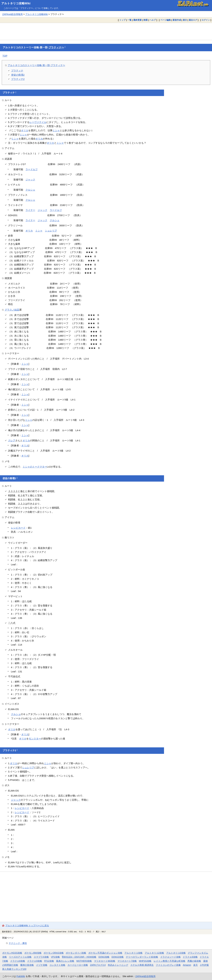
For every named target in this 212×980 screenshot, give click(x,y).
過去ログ (193, 20)
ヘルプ (153, 20)
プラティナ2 (18, 79)
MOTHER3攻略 (84, 961)
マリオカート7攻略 (127, 961)
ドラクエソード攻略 (170, 957)
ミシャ (56, 130)
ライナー (30, 210)
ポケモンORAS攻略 (54, 953)
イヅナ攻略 (42, 965)
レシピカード (18, 528)
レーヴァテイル (38, 122)
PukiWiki (21, 976)
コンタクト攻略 (57, 965)
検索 (146, 20)
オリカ (25, 130)
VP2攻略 (55, 957)
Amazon (187, 965)
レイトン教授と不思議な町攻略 (170, 961)
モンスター (35, 739)
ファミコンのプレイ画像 (168, 965)
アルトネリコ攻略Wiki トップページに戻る (27, 926)
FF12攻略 (49, 961)
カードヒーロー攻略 (78, 965)
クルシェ (30, 190)
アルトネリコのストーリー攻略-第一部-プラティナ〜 (36, 65)
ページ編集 (166, 20)
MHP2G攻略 (145, 961)
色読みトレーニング (118, 965)
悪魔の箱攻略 (194, 961)
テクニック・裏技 (18, 943)
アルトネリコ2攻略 (154, 953)
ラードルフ (32, 169)
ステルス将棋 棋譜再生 (142, 965)
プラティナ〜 (56, 47)
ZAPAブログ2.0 (98, 965)
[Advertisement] (106, 31)
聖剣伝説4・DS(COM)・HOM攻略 (79, 957)
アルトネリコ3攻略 (176, 953)
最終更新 (138, 20)
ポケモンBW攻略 (33, 953)
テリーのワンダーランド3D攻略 (142, 957)
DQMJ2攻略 (118, 957)
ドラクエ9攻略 (35, 961)
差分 (185, 20)
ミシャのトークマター (35, 467)
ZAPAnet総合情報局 (12, 14)
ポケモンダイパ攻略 (76, 953)
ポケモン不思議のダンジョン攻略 (105, 953)
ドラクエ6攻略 (190, 957)
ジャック (30, 180)
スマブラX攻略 (41, 957)
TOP (5, 56)
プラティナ (17, 71)
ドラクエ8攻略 (18, 961)
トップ (122, 20)
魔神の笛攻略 (27, 965)
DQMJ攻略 (104, 957)
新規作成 (177, 20)
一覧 (129, 20)
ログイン (206, 20)
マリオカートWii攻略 (105, 961)
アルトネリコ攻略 (133, 953)
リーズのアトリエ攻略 (20, 957)
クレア (12, 440)
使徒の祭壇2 (18, 75)
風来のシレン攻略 (65, 961)
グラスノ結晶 (12, 310)
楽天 (196, 965)
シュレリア (51, 231)
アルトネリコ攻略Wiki (16, 3)
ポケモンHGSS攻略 (12, 953)
